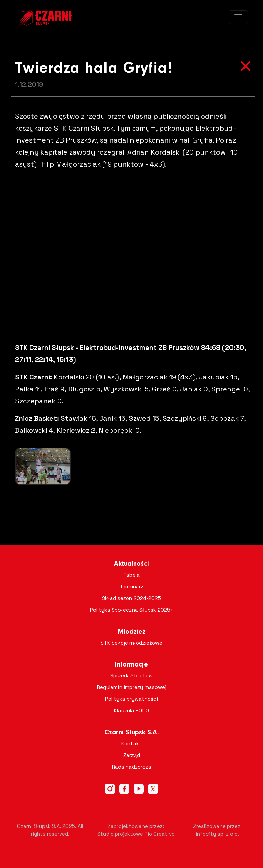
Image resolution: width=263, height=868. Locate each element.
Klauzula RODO (131, 711)
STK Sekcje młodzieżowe (131, 643)
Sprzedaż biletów (131, 676)
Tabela (131, 575)
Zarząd (132, 755)
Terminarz (131, 586)
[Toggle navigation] (238, 17)
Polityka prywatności (131, 699)
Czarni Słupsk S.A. (132, 733)
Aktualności (131, 564)
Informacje (131, 665)
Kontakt (131, 743)
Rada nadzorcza (132, 767)
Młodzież (132, 632)
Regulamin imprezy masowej (132, 687)
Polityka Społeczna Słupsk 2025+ (132, 610)
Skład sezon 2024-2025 (131, 598)
